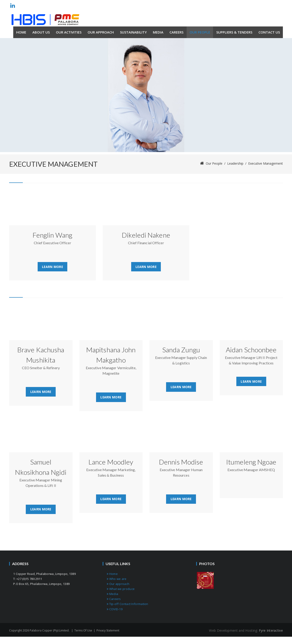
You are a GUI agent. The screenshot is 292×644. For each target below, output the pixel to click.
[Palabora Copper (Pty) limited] (45, 20)
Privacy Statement (108, 631)
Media (112, 595)
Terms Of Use (83, 631)
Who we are (117, 579)
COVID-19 (115, 610)
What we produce (121, 589)
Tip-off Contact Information (128, 605)
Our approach (118, 584)
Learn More (52, 267)
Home (112, 574)
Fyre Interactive (271, 631)
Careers (114, 600)
